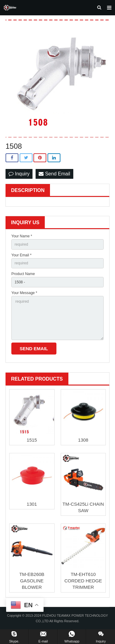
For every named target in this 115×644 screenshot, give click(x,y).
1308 (83, 440)
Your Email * (21, 255)
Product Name (23, 274)
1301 (32, 504)
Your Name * (22, 236)
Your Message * (24, 293)
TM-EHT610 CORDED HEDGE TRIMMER (83, 581)
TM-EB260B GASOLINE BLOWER (32, 581)
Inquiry (19, 174)
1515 (32, 440)
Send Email (54, 174)
